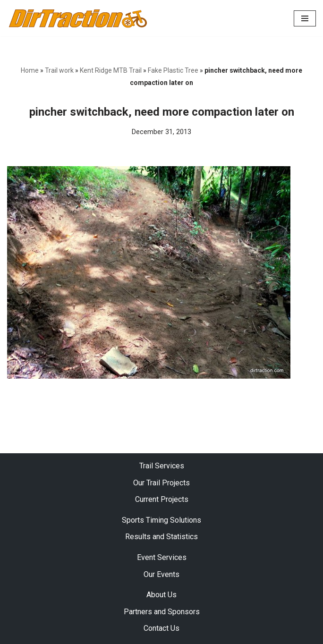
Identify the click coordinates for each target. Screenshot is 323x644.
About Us (161, 595)
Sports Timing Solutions (161, 520)
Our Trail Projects (161, 483)
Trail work (59, 70)
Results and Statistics (161, 537)
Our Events (161, 574)
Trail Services (162, 466)
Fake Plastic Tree (173, 70)
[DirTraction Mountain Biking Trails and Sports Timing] (78, 18)
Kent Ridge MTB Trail (111, 70)
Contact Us (161, 628)
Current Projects (162, 499)
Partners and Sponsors (162, 612)
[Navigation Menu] (305, 18)
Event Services (162, 557)
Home (30, 70)
